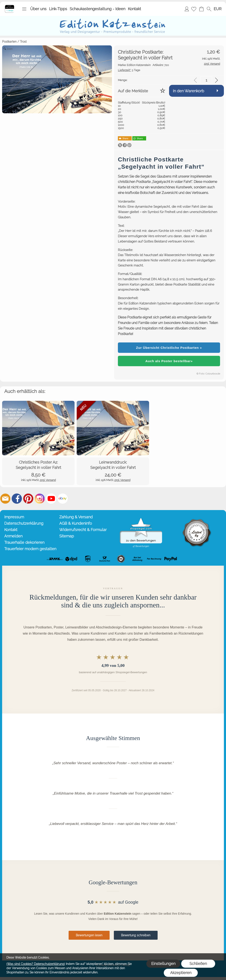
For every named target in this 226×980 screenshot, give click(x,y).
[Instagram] (40, 499)
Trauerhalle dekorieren (24, 542)
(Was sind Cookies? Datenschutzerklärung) (36, 964)
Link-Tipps (58, 9)
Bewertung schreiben (136, 935)
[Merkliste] (194, 9)
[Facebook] (17, 499)
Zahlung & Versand (76, 517)
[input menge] (206, 80)
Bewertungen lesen (89, 935)
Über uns (38, 9)
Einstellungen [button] (163, 964)
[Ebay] (63, 499)
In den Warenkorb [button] (189, 91)
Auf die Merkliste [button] (133, 91)
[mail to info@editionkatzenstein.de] (5, 499)
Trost (23, 42)
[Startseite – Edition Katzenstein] (9, 6)
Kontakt (134, 9)
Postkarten (9, 42)
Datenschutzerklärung (24, 523)
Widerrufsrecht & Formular (83, 530)
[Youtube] (51, 499)
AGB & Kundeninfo (76, 523)
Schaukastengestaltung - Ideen (97, 9)
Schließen (198, 964)
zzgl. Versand (48, 480)
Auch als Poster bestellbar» (169, 361)
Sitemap (67, 536)
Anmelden (187, 9)
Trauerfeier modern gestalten (30, 549)
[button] (24, 9)
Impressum (14, 517)
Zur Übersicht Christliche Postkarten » (169, 348)
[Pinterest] (28, 499)
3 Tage (129, 70)
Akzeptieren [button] (181, 973)
